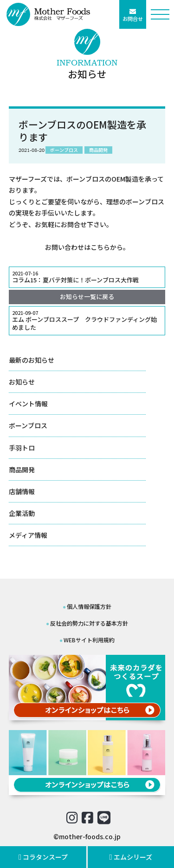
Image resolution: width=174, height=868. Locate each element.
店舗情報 (22, 491)
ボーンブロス (28, 425)
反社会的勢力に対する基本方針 (89, 623)
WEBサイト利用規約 (89, 640)
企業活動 (22, 513)
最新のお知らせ (32, 360)
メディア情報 (28, 535)
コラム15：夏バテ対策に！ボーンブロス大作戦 (87, 277)
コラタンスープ (43, 857)
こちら (100, 247)
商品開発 (22, 470)
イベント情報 (28, 404)
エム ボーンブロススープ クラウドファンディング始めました (87, 320)
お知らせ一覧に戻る (87, 297)
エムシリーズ (131, 857)
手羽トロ (22, 448)
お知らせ (22, 382)
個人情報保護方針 (89, 606)
